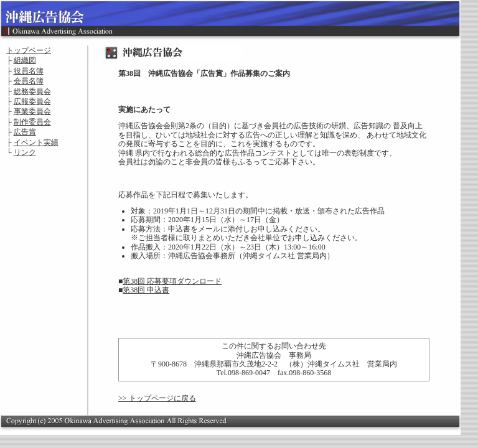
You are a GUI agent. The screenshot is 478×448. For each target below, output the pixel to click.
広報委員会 (32, 101)
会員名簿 (29, 81)
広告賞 (25, 132)
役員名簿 (29, 71)
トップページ (29, 50)
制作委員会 (32, 122)
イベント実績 (36, 142)
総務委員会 (32, 91)
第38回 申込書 (146, 290)
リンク (25, 152)
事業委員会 (32, 111)
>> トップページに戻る (157, 398)
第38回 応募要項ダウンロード (172, 281)
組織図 (25, 60)
